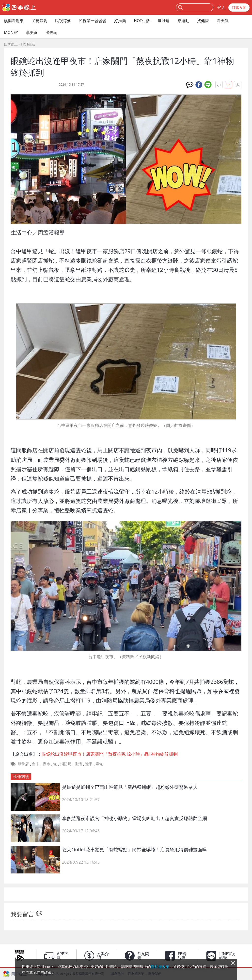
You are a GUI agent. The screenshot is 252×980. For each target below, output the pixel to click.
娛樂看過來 (14, 21)
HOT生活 (142, 21)
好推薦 (120, 21)
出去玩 (51, 32)
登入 (221, 7)
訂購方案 (239, 8)
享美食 (32, 32)
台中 (36, 764)
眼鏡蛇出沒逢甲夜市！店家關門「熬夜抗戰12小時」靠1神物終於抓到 (110, 754)
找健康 (203, 21)
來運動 (183, 21)
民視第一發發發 (93, 21)
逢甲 (89, 764)
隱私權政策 (160, 966)
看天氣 (223, 21)
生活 (78, 764)
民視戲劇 (39, 21)
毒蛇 (99, 764)
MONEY (11, 32)
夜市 (47, 764)
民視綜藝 (63, 21)
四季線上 (11, 44)
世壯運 (164, 21)
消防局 (66, 764)
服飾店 (23, 764)
